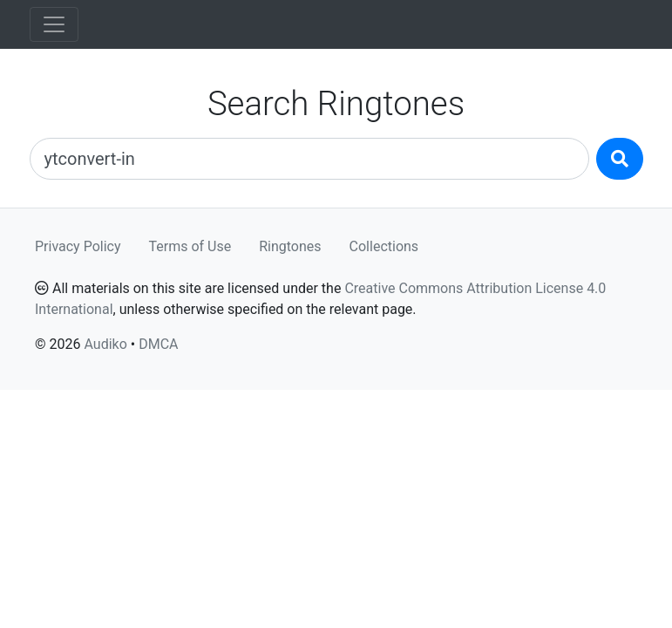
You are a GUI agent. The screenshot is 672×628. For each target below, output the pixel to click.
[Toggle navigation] (54, 24)
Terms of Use (190, 246)
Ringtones (290, 246)
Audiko (105, 344)
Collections (384, 246)
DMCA (158, 344)
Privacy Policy (78, 246)
